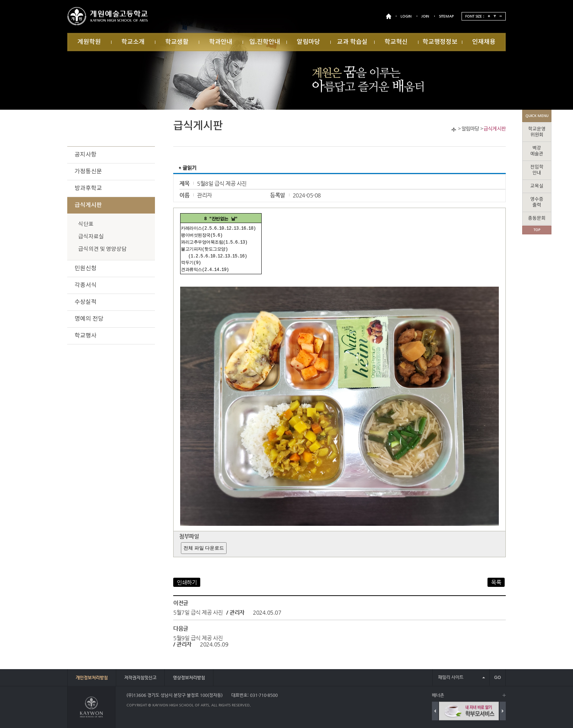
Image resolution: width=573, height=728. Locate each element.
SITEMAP (446, 16)
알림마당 (308, 42)
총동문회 (537, 218)
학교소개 (133, 42)
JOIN (425, 16)
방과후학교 (88, 188)
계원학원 (89, 42)
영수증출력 (537, 202)
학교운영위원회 (537, 132)
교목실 (537, 186)
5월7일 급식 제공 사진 (198, 612)
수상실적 (86, 302)
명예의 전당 (89, 319)
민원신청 (86, 268)
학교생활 (177, 42)
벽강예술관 (537, 151)
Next (503, 711)
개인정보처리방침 (92, 678)
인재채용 (484, 42)
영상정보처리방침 (189, 678)
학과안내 (221, 42)
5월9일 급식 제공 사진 (198, 638)
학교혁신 (396, 42)
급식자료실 (91, 237)
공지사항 (86, 155)
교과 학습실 (352, 42)
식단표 (86, 224)
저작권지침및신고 (140, 678)
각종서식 (86, 285)
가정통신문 (88, 171)
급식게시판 (495, 129)
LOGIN (406, 16)
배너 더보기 (504, 695)
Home (454, 130)
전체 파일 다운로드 (204, 548)
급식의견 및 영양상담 (102, 249)
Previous (435, 711)
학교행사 (86, 336)
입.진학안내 (265, 42)
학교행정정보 (440, 42)
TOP (537, 230)
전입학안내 (537, 170)
